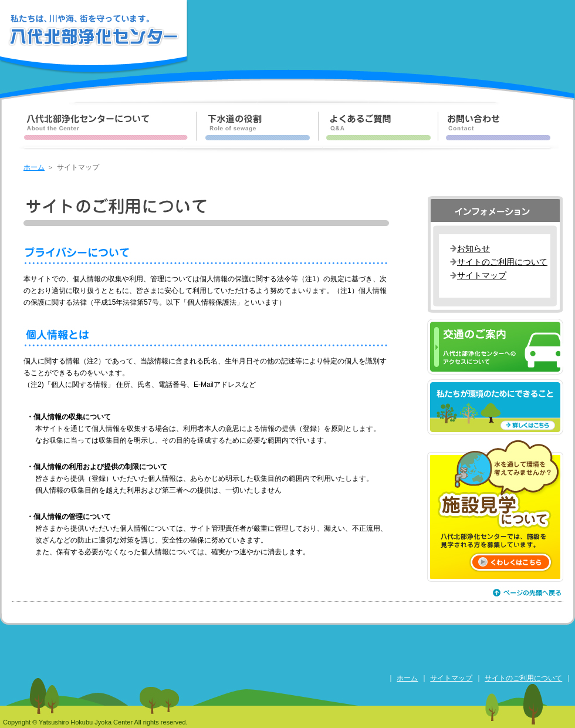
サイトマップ (482, 275)
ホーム (34, 167)
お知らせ (473, 248)
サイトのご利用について (502, 262)
